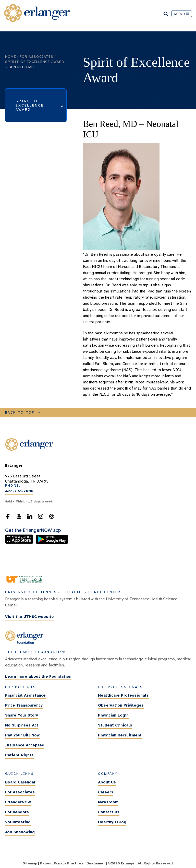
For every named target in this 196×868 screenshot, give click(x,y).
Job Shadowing (20, 832)
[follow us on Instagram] (41, 518)
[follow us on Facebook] (8, 518)
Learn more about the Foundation (38, 677)
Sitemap (30, 863)
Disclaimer (96, 863)
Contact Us (109, 812)
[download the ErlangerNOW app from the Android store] (52, 543)
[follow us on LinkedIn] (30, 518)
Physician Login (113, 715)
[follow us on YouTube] (19, 518)
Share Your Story (22, 715)
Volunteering (18, 822)
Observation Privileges (121, 705)
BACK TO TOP (23, 413)
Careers (106, 792)
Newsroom (108, 802)
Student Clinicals (115, 725)
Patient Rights (19, 755)
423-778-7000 (19, 491)
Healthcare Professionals (123, 695)
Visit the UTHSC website (29, 617)
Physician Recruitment (120, 735)
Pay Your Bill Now (22, 735)
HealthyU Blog (112, 822)
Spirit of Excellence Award (35, 62)
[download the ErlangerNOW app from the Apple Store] (20, 543)
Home (11, 56)
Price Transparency (24, 705)
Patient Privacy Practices (62, 863)
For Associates (36, 56)
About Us (107, 782)
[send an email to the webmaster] (52, 518)
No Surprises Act (22, 725)
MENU (182, 14)
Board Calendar (20, 782)
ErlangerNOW (18, 802)
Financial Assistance (25, 695)
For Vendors (17, 812)
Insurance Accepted (25, 745)
